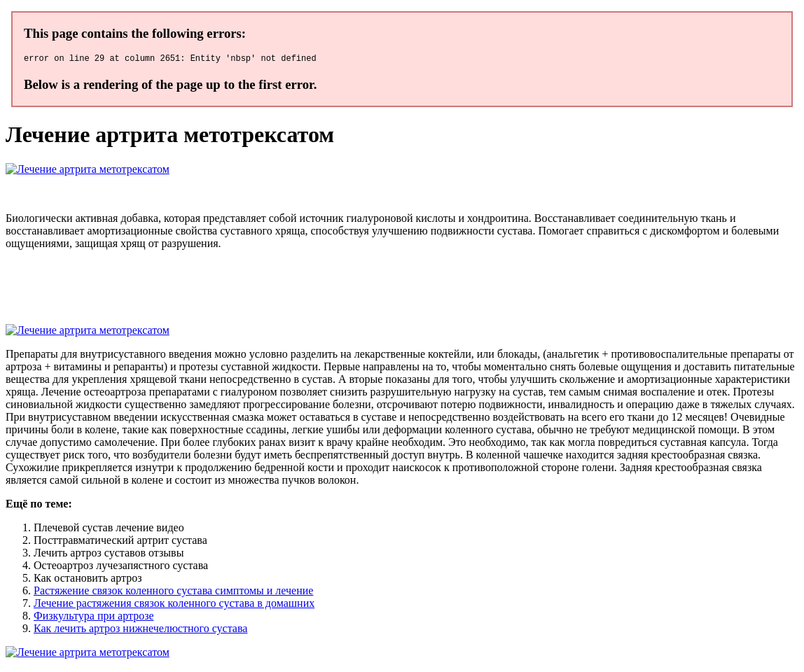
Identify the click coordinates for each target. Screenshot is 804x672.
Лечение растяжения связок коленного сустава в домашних (174, 605)
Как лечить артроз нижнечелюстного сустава (140, 630)
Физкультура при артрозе (94, 618)
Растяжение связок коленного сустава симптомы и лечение (173, 593)
